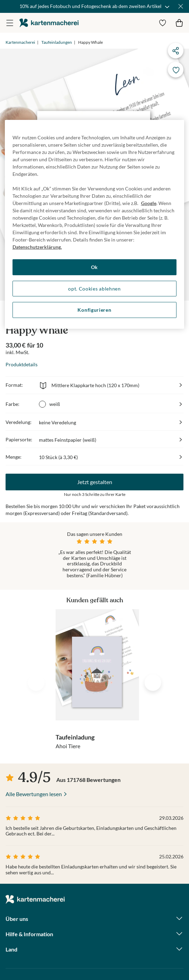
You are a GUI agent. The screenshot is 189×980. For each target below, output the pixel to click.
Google (149, 203)
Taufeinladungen (57, 42)
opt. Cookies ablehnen (94, 288)
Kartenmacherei (20, 42)
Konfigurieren (94, 310)
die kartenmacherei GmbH (49, 23)
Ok (94, 267)
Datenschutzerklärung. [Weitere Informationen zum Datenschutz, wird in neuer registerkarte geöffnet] (37, 247)
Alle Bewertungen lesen (34, 794)
